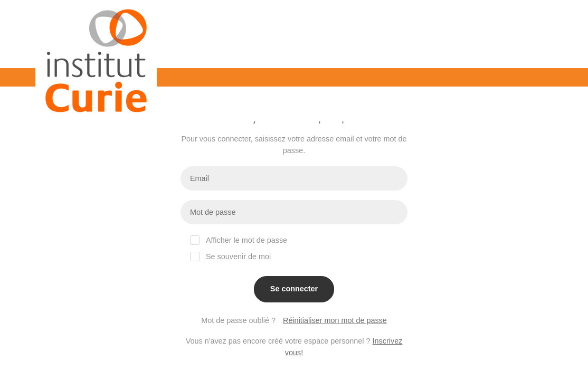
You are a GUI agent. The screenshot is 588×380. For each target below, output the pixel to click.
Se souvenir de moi (230, 256)
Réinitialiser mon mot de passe (335, 320)
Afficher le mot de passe (239, 240)
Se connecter (294, 289)
